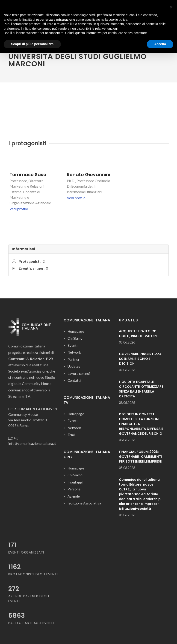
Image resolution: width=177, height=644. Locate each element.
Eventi (72, 345)
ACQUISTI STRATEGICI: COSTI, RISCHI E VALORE (138, 334)
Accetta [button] (160, 44)
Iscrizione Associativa (84, 503)
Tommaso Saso (28, 175)
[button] (171, 7)
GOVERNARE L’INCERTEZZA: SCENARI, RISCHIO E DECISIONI (141, 359)
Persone (74, 489)
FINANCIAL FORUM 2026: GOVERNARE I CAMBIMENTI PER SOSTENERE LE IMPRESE (140, 457)
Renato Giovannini (88, 175)
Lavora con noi (79, 373)
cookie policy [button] (118, 20)
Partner (74, 359)
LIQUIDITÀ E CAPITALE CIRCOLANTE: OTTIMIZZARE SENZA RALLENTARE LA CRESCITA (141, 389)
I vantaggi (75, 482)
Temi (71, 435)
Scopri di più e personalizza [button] (32, 44)
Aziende (74, 496)
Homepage (76, 331)
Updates (74, 366)
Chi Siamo (75, 338)
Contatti (74, 380)
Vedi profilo (19, 209)
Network (74, 352)
